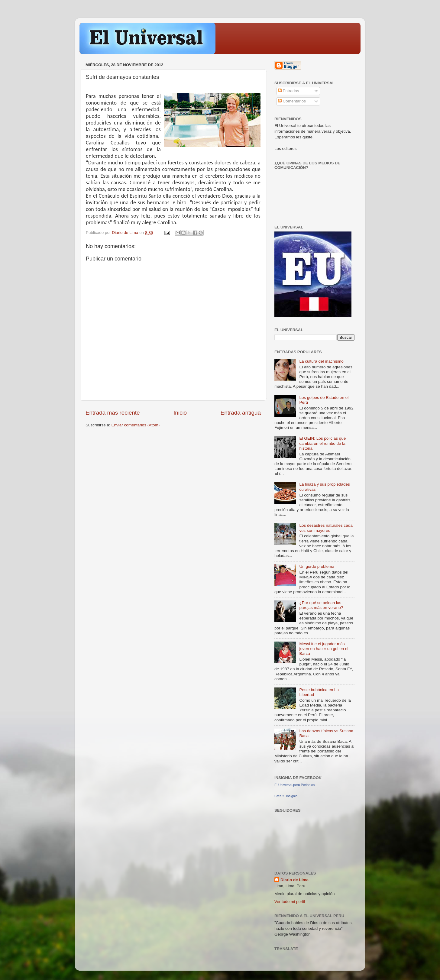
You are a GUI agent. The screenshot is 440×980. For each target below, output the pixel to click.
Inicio (180, 413)
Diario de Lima (294, 880)
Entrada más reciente (113, 413)
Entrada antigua (241, 413)
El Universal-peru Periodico (294, 785)
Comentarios (292, 101)
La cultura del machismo (321, 361)
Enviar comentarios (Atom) (136, 425)
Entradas (289, 91)
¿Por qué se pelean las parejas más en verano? (321, 605)
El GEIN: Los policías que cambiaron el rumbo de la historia (322, 443)
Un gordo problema (317, 566)
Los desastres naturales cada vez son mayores (326, 528)
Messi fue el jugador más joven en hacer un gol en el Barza (324, 649)
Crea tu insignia (286, 796)
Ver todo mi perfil (290, 902)
